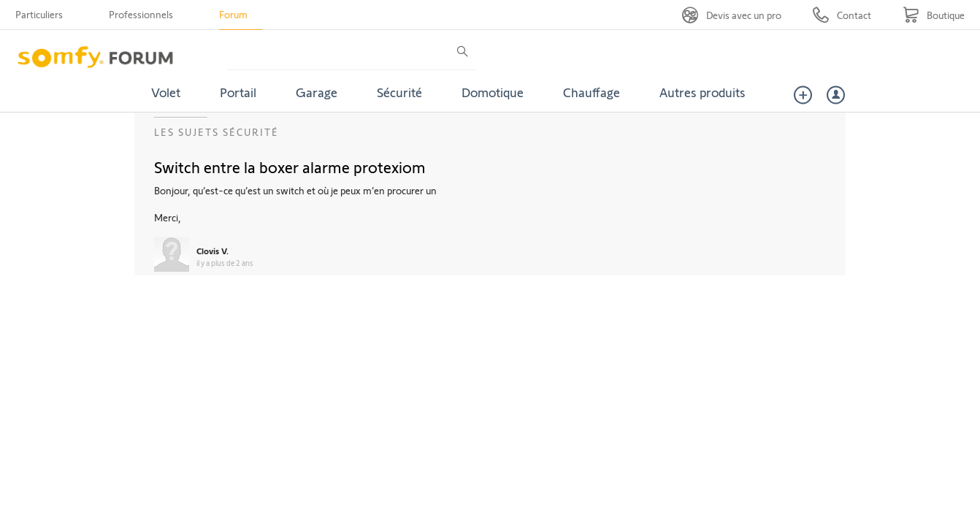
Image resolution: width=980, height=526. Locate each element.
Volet (166, 92)
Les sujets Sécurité (217, 132)
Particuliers (39, 14)
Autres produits (703, 92)
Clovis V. (213, 251)
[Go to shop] (934, 15)
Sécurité (399, 92)
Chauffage (592, 92)
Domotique (493, 92)
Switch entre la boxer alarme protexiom (290, 167)
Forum (233, 14)
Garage (317, 92)
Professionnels (141, 14)
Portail (238, 92)
